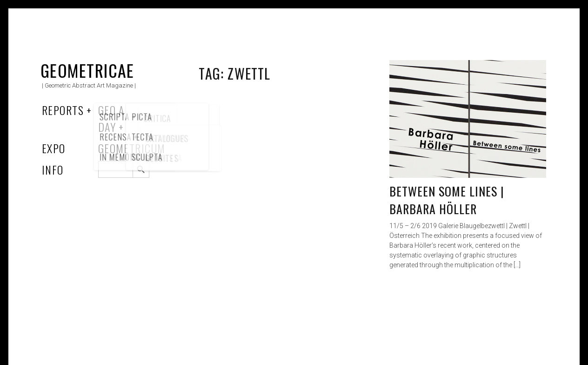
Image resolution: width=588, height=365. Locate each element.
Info (53, 169)
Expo (54, 148)
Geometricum (132, 148)
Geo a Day (111, 118)
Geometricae (87, 70)
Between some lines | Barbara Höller (447, 200)
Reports (63, 110)
